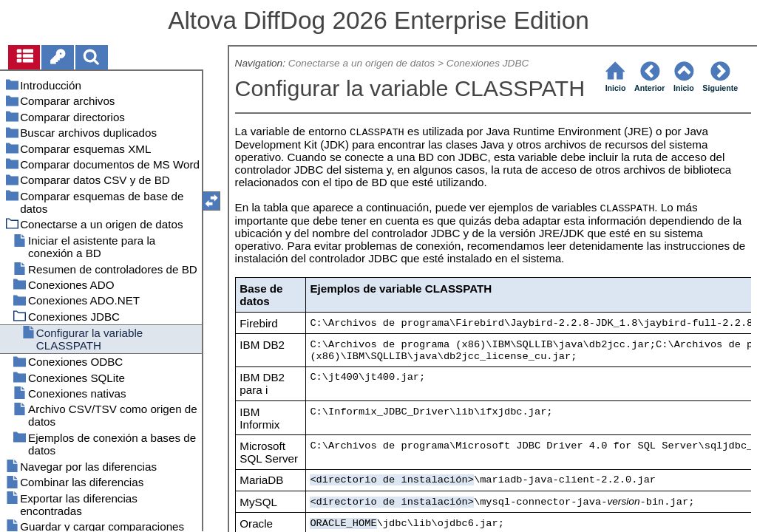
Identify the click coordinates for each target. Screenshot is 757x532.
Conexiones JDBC (488, 63)
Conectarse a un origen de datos (361, 63)
